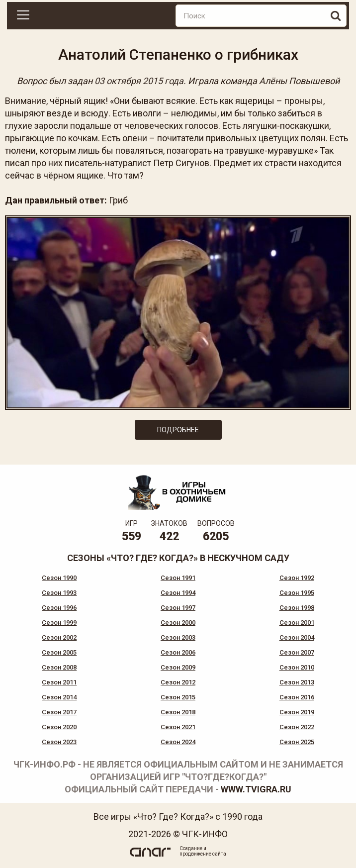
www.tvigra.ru (256, 789)
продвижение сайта (203, 854)
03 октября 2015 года (139, 81)
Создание (191, 848)
